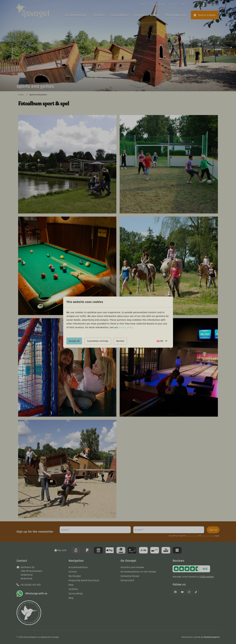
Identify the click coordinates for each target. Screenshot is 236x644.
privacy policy (126, 327)
